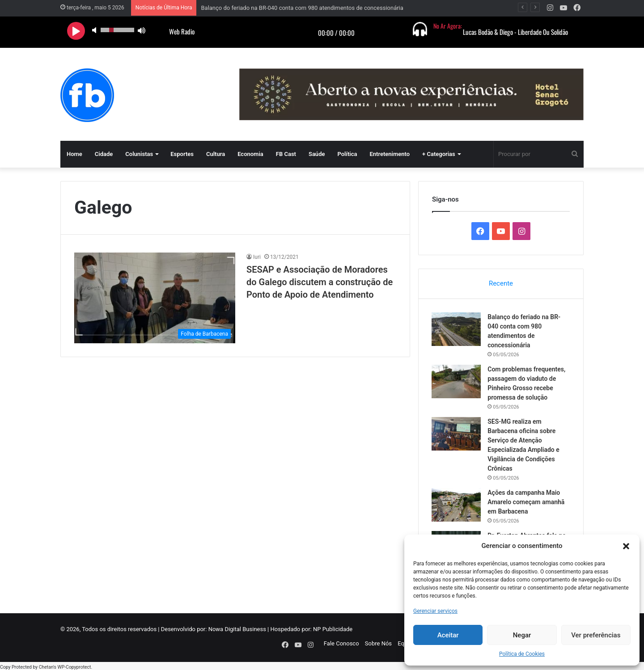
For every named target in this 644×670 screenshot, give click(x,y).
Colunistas (139, 154)
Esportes (182, 154)
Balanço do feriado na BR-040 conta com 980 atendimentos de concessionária (302, 8)
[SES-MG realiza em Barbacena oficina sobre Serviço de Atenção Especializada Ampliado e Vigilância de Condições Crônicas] (457, 434)
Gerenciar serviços (435, 611)
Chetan (46, 665)
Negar (522, 635)
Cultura (216, 154)
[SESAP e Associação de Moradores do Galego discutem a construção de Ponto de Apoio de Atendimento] (155, 298)
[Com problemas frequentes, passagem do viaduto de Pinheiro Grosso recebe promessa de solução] (457, 381)
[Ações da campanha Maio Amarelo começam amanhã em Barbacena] (457, 505)
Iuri (257, 257)
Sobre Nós (378, 644)
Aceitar (448, 635)
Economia (250, 154)
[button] (626, 546)
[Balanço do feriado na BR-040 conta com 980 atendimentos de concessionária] (457, 329)
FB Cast (286, 154)
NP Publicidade (333, 630)
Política (347, 154)
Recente (501, 283)
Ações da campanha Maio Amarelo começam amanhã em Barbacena (526, 502)
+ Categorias (439, 154)
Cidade (104, 154)
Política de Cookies (522, 654)
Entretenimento (390, 154)
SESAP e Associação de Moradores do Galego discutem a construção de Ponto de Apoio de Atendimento (320, 282)
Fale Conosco (341, 644)
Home (74, 154)
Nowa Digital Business (237, 630)
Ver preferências (596, 635)
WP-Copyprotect (74, 665)
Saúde (317, 154)
